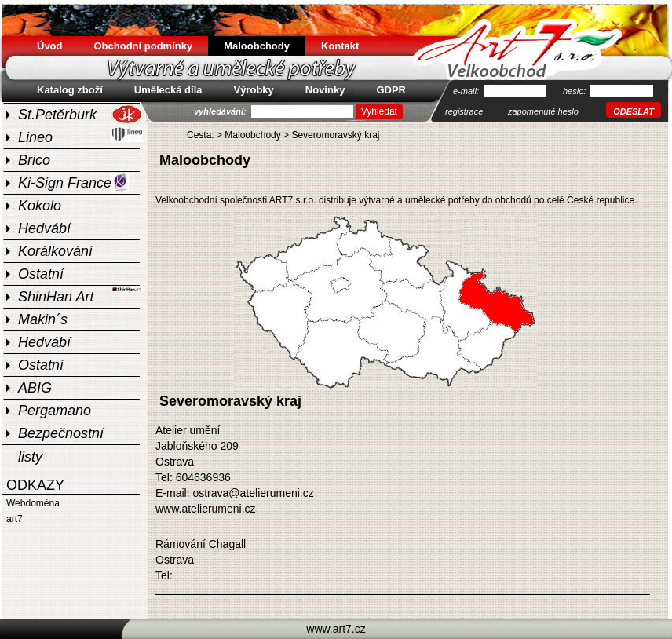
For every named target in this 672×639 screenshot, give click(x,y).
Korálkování (55, 251)
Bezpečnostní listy (61, 435)
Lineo (80, 135)
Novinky (325, 90)
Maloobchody (252, 135)
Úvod (50, 46)
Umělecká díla (168, 90)
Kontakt (340, 46)
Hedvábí (44, 228)
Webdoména (33, 503)
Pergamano (55, 411)
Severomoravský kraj (335, 135)
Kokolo (40, 206)
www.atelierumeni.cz (206, 509)
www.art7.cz (336, 629)
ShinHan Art (80, 295)
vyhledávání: (221, 111)
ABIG (35, 388)
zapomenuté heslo (543, 111)
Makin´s (43, 319)
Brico (34, 160)
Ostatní (41, 274)
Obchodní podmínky (144, 46)
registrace (464, 111)
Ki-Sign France (73, 183)
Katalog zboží (70, 90)
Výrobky (254, 90)
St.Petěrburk (80, 114)
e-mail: (467, 91)
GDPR (391, 90)
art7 (15, 519)
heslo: (575, 91)
